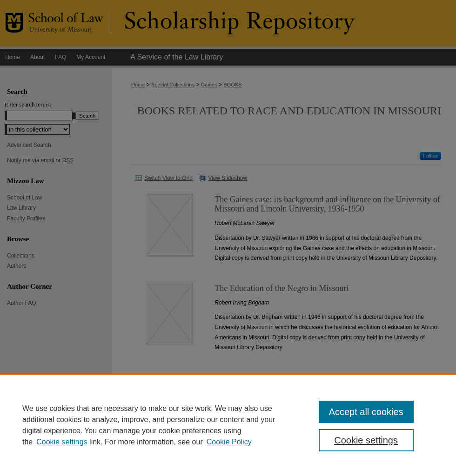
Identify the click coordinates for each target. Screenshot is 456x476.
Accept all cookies (366, 412)
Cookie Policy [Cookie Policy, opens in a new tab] (229, 442)
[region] (228, 425)
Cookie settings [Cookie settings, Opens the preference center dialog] (366, 440)
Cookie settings (62, 442)
